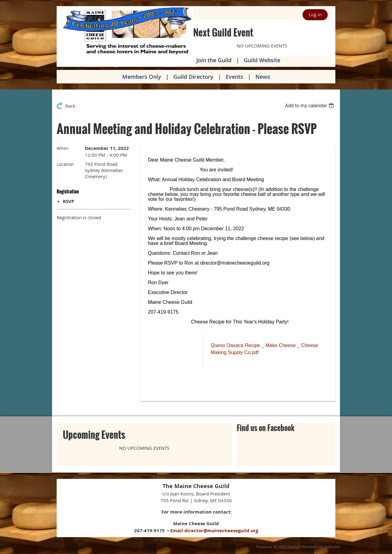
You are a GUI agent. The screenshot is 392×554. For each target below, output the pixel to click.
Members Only (142, 77)
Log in (315, 14)
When (63, 148)
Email (177, 531)
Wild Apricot (289, 547)
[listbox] (310, 106)
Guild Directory (193, 77)
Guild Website (262, 60)
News (263, 77)
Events (234, 77)
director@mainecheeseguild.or (221, 531)
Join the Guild (214, 60)
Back (70, 106)
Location (65, 164)
